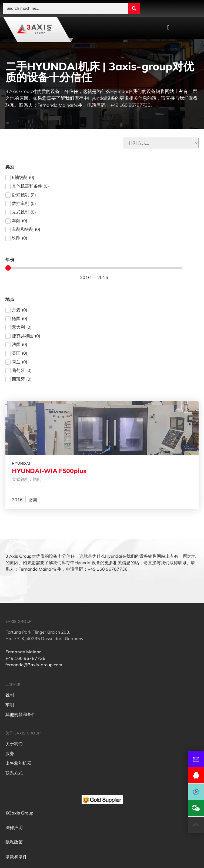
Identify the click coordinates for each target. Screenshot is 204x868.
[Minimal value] (94, 268)
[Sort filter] (161, 143)
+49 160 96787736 (25, 658)
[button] (168, 28)
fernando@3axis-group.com (34, 665)
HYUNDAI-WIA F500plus (49, 471)
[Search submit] (134, 8)
